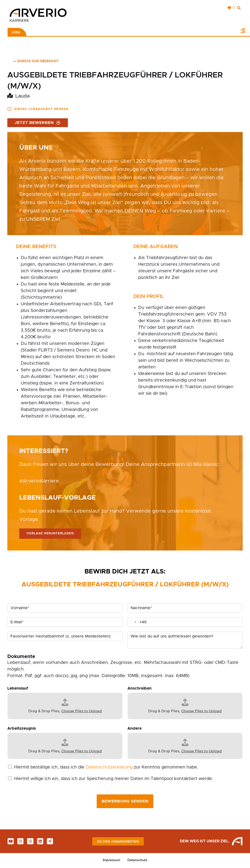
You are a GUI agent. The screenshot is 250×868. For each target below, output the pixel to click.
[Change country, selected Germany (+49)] (133, 622)
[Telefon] (185, 622)
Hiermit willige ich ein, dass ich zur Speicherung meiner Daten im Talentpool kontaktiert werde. (114, 779)
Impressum (111, 861)
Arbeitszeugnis (22, 728)
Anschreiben (140, 689)
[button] (243, 31)
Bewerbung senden (125, 802)
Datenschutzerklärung (109, 768)
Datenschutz (138, 861)
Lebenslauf (18, 689)
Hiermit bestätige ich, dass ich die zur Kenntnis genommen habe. (106, 768)
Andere (135, 728)
